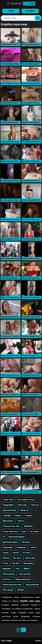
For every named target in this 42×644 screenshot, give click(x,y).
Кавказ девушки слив (12, 585)
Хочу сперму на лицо (26, 500)
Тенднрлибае (8, 505)
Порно (21, 4)
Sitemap (38, 641)
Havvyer (16, 553)
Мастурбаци (28, 563)
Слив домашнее (32, 585)
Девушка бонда (9, 510)
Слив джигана (25, 574)
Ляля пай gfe (8, 590)
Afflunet (26, 569)
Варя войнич (8, 521)
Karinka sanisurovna (23, 579)
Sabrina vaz (25, 510)
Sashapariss (21, 547)
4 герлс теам (8, 500)
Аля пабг (16, 563)
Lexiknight (7, 516)
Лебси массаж (9, 574)
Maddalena (28, 526)
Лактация (25, 542)
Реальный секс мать (11, 526)
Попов (5, 563)
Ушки (24, 531)
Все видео (30, 11)
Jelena (33, 547)
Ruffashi (21, 590)
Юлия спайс (30, 558)
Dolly (17, 569)
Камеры (18, 516)
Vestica (6, 553)
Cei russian (34, 531)
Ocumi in (20, 521)
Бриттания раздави (17, 537)
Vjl (4, 537)
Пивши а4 (35, 505)
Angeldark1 (7, 569)
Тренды (11, 11)
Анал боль (7, 579)
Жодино (29, 516)
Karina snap (22, 505)
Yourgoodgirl (8, 547)
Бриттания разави (10, 542)
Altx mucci (17, 558)
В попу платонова (10, 531)
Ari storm (27, 553)
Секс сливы (6, 641)
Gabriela (6, 558)
